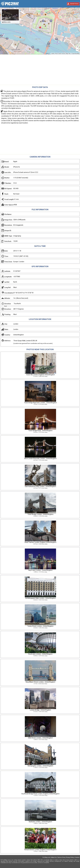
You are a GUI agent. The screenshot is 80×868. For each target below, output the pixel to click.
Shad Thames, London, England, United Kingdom (40, 542)
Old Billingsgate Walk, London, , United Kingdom (40, 598)
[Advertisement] (40, 70)
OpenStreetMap (76, 54)
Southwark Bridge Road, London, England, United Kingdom (40, 794)
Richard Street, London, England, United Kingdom (40, 850)
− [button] (77, 50)
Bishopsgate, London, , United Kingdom (40, 766)
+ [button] (77, 47)
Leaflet (53, 54)
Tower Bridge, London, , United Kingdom (40, 514)
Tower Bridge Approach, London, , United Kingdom (40, 403)
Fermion (63, 54)
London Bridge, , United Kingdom (40, 710)
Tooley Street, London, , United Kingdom (40, 626)
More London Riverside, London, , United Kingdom (40, 459)
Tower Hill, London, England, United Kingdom (40, 375)
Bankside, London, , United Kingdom (40, 822)
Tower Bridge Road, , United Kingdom (40, 431)
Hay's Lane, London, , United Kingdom (40, 570)
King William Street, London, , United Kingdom (40, 682)
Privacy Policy (70, 857)
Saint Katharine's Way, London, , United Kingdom (40, 486)
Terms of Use (61, 857)
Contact (77, 857)
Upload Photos (74, 4)
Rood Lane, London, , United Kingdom (40, 654)
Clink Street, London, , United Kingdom (40, 738)
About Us (54, 857)
